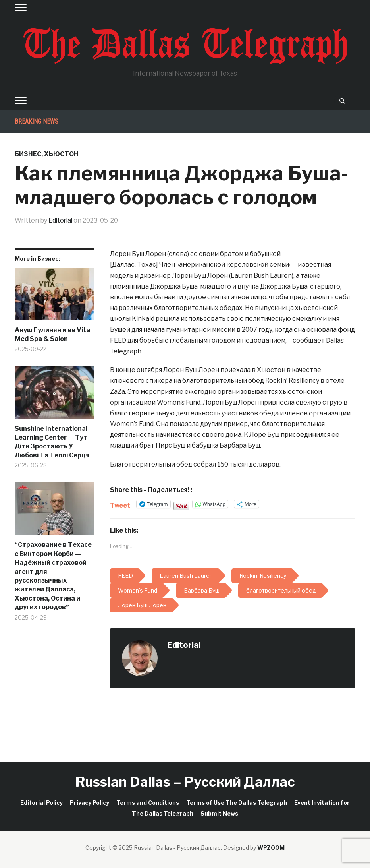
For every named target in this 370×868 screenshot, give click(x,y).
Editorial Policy (41, 802)
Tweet (120, 504)
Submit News (219, 813)
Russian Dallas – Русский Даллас (185, 782)
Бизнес (28, 154)
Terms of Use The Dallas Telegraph (237, 802)
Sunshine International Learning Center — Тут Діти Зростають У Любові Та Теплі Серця (52, 442)
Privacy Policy (90, 802)
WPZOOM (271, 847)
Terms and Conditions (148, 802)
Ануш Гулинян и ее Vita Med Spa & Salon (52, 334)
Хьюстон (61, 154)
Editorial (61, 220)
